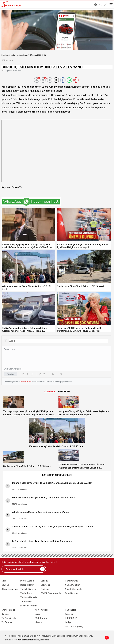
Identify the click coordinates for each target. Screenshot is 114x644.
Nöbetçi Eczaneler (74, 589)
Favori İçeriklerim (29, 606)
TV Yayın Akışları (9, 618)
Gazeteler (45, 585)
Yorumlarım (26, 601)
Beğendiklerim (27, 585)
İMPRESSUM (71, 618)
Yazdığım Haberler (29, 597)
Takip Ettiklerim (28, 589)
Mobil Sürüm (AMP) (74, 626)
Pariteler (45, 589)
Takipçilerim (26, 593)
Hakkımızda (71, 610)
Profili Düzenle (27, 581)
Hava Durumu (71, 581)
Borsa (38, 614)
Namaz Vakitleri (73, 585)
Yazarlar (69, 614)
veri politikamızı (25, 640)
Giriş (4, 581)
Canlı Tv (44, 581)
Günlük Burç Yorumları (51, 593)
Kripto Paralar (8, 610)
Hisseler (39, 622)
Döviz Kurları (41, 618)
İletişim (69, 622)
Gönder (10, 374)
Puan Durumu (71, 593)
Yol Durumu (7, 622)
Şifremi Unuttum (9, 589)
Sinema (5, 614)
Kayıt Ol (5, 585)
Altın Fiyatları (41, 610)
